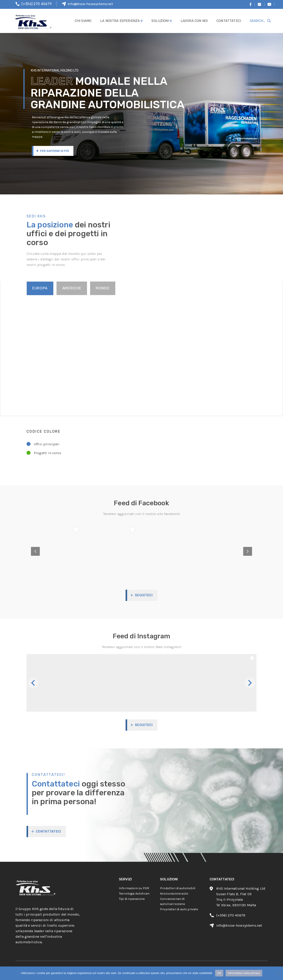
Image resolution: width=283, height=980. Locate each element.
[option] (141, 551)
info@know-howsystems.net (91, 4)
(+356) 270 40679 (37, 4)
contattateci (229, 21)
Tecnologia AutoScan (134, 894)
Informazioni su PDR (134, 888)
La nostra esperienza (120, 21)
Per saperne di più (53, 151)
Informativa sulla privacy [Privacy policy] (244, 973)
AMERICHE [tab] (72, 288)
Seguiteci (144, 595)
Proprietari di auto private (179, 909)
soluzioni (160, 21)
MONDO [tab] (103, 288)
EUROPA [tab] (40, 288)
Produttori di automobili (178, 888)
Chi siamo (83, 21)
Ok (219, 973)
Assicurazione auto (174, 894)
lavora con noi (194, 21)
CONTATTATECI (48, 831)
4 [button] (165, 577)
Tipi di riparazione (132, 899)
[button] (55, 683)
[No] (277, 973)
